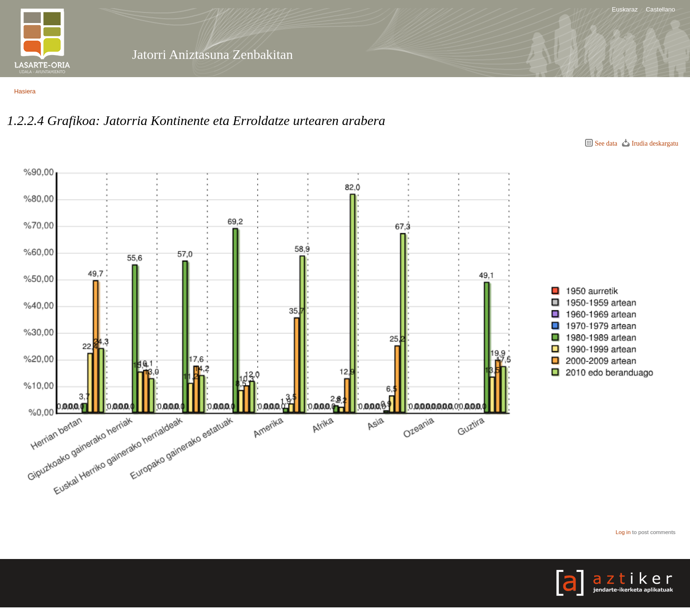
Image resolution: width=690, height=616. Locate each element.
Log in (623, 532)
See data (606, 143)
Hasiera (25, 91)
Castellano (661, 9)
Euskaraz (625, 9)
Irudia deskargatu (655, 143)
